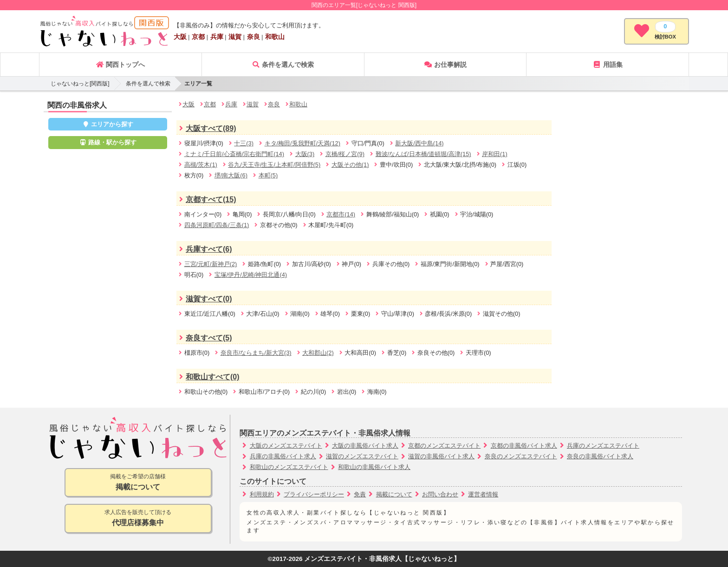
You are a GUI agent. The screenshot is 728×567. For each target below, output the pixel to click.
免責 (360, 494)
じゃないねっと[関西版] (80, 84)
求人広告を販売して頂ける (138, 518)
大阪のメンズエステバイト (286, 446)
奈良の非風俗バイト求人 (600, 456)
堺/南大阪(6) (231, 175)
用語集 (608, 65)
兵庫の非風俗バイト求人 (283, 456)
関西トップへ (120, 65)
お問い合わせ (440, 494)
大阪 (180, 37)
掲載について (394, 494)
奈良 (253, 37)
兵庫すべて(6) (204, 249)
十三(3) (244, 143)
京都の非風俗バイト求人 (524, 446)
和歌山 (275, 37)
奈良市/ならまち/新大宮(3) (256, 353)
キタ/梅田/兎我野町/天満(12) (302, 143)
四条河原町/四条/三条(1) (217, 225)
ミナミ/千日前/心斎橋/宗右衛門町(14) (234, 154)
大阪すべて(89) (206, 128)
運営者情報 (483, 494)
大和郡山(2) (318, 353)
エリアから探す (108, 124)
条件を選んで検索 (283, 65)
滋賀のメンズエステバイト (362, 456)
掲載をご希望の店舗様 (138, 483)
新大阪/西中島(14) (419, 143)
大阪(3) (305, 154)
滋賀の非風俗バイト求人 (441, 456)
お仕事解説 (445, 65)
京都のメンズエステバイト (444, 446)
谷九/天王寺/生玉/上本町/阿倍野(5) (274, 165)
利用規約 (262, 494)
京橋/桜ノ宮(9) (345, 154)
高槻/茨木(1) (201, 165)
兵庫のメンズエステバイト (603, 446)
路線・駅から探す (108, 142)
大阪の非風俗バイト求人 (365, 446)
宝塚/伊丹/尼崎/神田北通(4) (251, 275)
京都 (198, 37)
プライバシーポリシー (314, 494)
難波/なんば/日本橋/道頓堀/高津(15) (423, 154)
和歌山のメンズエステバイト (289, 467)
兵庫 (217, 37)
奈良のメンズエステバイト (521, 456)
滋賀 (235, 37)
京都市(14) (341, 214)
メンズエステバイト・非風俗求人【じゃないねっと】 (382, 559)
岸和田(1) (495, 154)
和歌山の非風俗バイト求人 (374, 467)
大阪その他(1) (350, 165)
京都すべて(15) (206, 199)
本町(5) (268, 175)
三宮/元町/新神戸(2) (211, 264)
